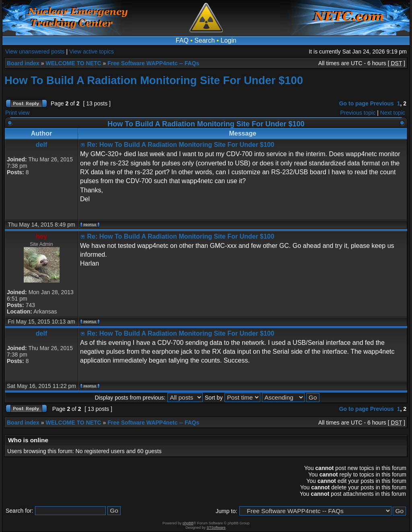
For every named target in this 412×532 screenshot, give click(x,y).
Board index (23, 63)
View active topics (92, 52)
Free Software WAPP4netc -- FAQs (153, 63)
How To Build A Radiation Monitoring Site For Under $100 (154, 80)
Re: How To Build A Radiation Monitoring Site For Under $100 (180, 145)
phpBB (188, 523)
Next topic (393, 113)
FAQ (182, 40)
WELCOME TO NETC (73, 63)
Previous (382, 103)
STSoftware (216, 528)
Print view (18, 113)
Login (228, 40)
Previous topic (358, 113)
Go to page (354, 103)
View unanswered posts (35, 52)
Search (205, 40)
